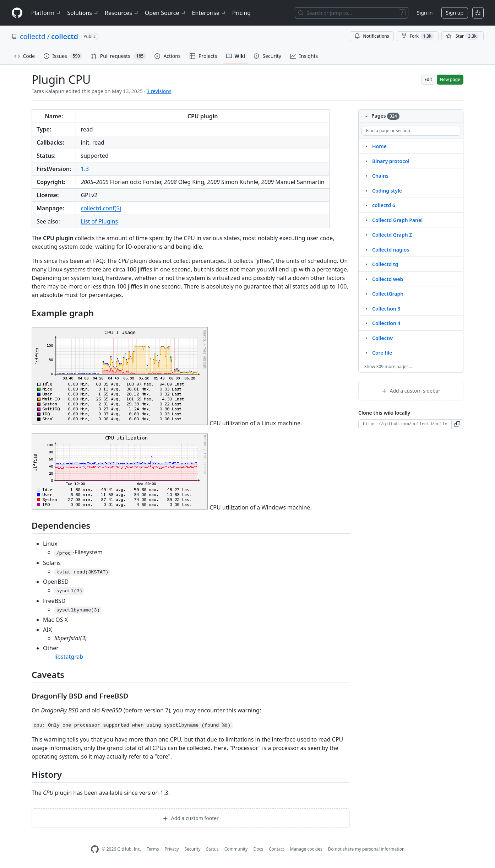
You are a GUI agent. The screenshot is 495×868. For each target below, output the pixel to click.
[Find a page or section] (411, 131)
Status (213, 849)
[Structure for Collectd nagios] (366, 249)
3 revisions (159, 91)
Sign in (425, 13)
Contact (276, 849)
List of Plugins (99, 221)
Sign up (455, 13)
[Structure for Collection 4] (366, 323)
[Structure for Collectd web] (366, 279)
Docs (258, 849)
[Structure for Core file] (366, 352)
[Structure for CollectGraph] (366, 293)
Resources (122, 13)
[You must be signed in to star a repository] (463, 36)
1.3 (85, 169)
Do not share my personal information (366, 849)
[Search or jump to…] (352, 13)
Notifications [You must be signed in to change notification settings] (372, 36)
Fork (418, 36)
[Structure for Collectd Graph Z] (366, 234)
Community (236, 849)
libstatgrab (69, 657)
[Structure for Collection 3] (366, 308)
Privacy (172, 849)
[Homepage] (17, 13)
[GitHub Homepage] (95, 849)
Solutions (83, 13)
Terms (153, 849)
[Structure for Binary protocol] (366, 161)
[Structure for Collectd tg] (366, 264)
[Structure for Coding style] (366, 190)
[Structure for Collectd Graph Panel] (366, 220)
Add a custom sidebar (411, 391)
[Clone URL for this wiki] (405, 424)
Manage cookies (306, 849)
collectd (33, 36)
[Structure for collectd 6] (366, 205)
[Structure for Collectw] (366, 338)
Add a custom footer (191, 818)
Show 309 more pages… (388, 366)
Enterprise (209, 13)
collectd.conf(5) (101, 208)
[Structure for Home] (366, 146)
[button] (458, 424)
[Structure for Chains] (366, 176)
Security (193, 849)
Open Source (166, 13)
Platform (46, 13)
